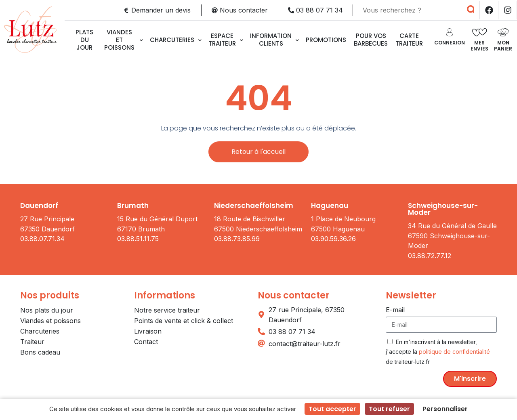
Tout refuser (389, 409)
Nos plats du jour (47, 310)
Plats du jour (84, 40)
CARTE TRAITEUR (409, 40)
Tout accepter (332, 409)
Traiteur (32, 342)
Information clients (274, 40)
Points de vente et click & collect (184, 321)
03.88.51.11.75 (138, 239)
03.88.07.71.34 (42, 239)
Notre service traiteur (167, 310)
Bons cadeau (40, 352)
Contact (146, 342)
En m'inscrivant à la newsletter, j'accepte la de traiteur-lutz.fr (438, 352)
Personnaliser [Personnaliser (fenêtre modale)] (445, 409)
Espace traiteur (226, 40)
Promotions (326, 40)
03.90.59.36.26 (333, 239)
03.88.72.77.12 (430, 256)
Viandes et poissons (124, 40)
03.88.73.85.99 (237, 239)
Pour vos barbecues (371, 40)
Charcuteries (176, 40)
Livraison (148, 331)
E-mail (395, 310)
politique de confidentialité (454, 352)
